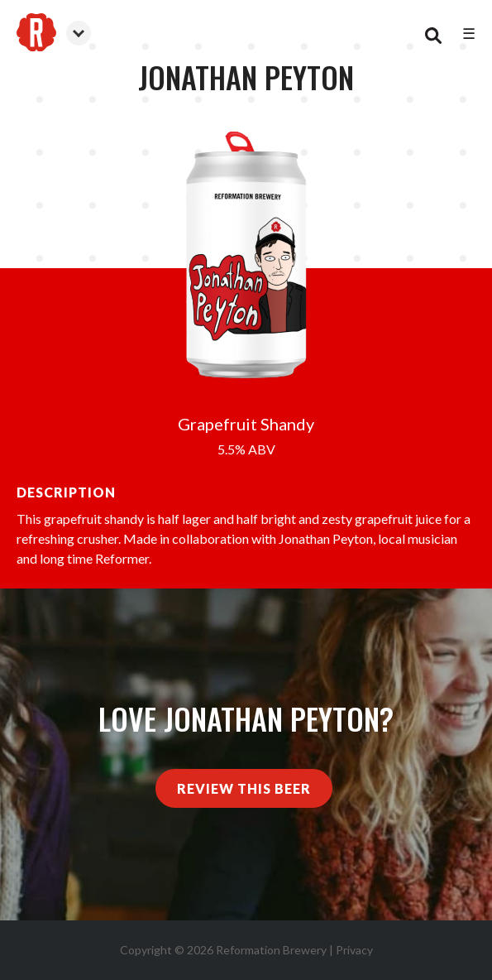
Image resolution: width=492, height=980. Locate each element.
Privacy (354, 950)
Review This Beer (244, 788)
